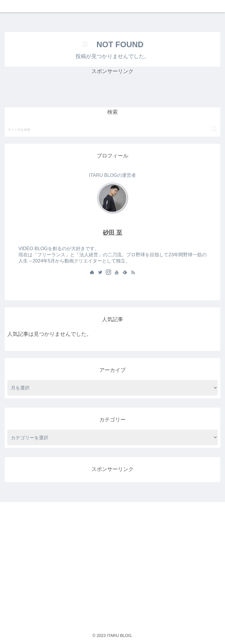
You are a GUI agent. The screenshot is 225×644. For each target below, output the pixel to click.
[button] (214, 129)
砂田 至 (112, 233)
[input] (112, 129)
